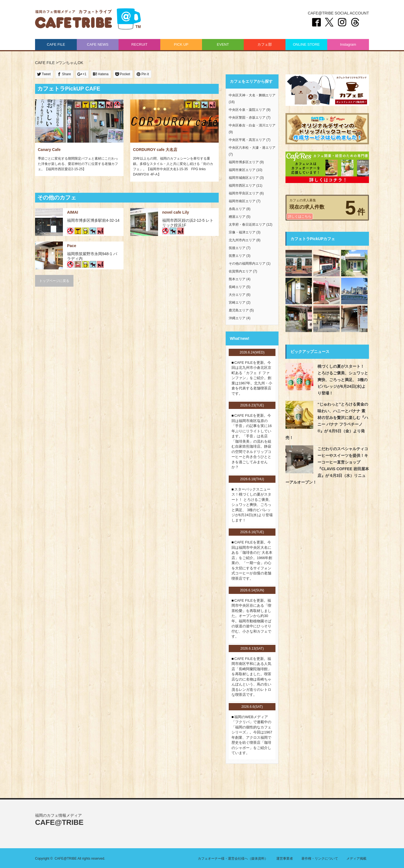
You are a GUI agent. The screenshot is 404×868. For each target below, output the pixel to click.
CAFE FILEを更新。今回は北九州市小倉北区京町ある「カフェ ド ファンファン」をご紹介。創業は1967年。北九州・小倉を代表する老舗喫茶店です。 (252, 377)
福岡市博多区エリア (244, 161)
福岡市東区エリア (242, 169)
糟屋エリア (237, 216)
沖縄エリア (237, 317)
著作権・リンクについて (322, 857)
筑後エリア (237, 247)
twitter (333, 23)
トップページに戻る (54, 280)
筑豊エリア (237, 255)
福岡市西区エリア (242, 184)
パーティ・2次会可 (87, 104)
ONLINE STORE (306, 44)
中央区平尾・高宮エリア (247, 139)
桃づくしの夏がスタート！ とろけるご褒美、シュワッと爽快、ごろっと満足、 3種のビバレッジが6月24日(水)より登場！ (343, 379)
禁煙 (70, 230)
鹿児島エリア (239, 309)
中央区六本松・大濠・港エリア (252, 147)
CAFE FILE (56, 44)
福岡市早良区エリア (244, 192)
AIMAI (73, 211)
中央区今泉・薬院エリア (247, 109)
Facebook (317, 23)
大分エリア (237, 294)
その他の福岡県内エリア (247, 262)
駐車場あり (80, 104)
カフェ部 (265, 44)
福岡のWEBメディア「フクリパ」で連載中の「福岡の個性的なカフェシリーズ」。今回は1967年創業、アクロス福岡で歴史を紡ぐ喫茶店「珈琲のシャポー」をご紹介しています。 (252, 734)
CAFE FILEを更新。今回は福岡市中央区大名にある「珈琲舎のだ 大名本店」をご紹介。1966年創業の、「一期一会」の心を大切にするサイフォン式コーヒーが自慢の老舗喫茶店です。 (252, 559)
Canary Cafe (49, 149)
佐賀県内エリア (240, 270)
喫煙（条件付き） (117, 104)
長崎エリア (237, 286)
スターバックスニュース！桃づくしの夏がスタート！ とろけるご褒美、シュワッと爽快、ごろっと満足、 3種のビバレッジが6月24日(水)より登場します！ (252, 504)
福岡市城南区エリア (244, 177)
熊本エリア (237, 278)
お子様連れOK (110, 104)
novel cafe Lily (176, 211)
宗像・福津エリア (242, 231)
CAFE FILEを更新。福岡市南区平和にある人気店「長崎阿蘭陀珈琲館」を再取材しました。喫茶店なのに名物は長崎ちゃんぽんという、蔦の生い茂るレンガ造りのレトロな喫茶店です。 (251, 676)
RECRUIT (139, 44)
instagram (348, 23)
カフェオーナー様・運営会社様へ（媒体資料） (235, 857)
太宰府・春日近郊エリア (247, 223)
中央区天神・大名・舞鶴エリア (252, 94)
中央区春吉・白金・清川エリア (252, 124)
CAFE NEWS (98, 44)
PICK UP (181, 44)
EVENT (223, 44)
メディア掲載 (359, 857)
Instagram (348, 44)
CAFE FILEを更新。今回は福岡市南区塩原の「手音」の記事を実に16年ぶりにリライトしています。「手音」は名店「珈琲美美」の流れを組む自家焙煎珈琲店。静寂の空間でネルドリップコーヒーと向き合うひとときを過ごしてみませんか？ (252, 440)
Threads (363, 23)
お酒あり (95, 104)
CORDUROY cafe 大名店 (155, 149)
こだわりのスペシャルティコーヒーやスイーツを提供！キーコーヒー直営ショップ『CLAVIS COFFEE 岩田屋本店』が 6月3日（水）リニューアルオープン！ (327, 464)
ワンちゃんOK (102, 104)
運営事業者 (287, 857)
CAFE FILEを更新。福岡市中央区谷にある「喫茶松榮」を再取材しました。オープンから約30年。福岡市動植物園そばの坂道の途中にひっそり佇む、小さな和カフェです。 (251, 618)
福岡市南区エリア (242, 200)
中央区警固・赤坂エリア (247, 116)
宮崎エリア (237, 301)
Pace (72, 245)
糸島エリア (237, 208)
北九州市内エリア (242, 239)
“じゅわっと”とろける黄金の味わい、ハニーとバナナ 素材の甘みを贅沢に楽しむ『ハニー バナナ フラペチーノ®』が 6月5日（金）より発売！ (327, 420)
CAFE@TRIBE (88, 19)
